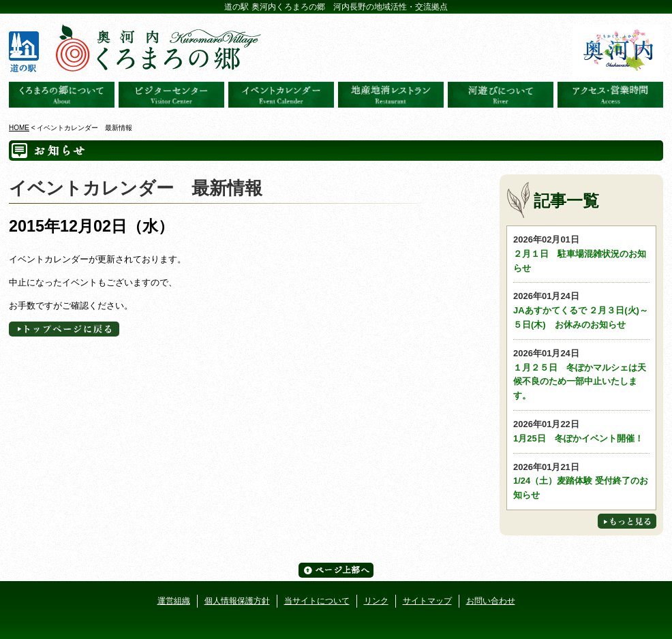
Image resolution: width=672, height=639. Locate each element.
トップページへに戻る (64, 329)
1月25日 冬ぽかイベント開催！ (581, 431)
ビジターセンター (171, 95)
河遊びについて (501, 95)
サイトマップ (427, 601)
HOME (19, 128)
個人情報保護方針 (237, 601)
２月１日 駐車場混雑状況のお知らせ (581, 253)
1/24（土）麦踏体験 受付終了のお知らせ (581, 481)
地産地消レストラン (391, 95)
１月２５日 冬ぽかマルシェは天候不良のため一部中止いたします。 (581, 374)
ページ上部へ (336, 570)
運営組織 (174, 601)
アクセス (610, 95)
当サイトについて (317, 601)
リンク (376, 601)
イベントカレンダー (281, 95)
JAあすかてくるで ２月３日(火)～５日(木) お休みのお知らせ (581, 310)
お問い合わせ (491, 601)
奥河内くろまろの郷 (62, 95)
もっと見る (627, 521)
